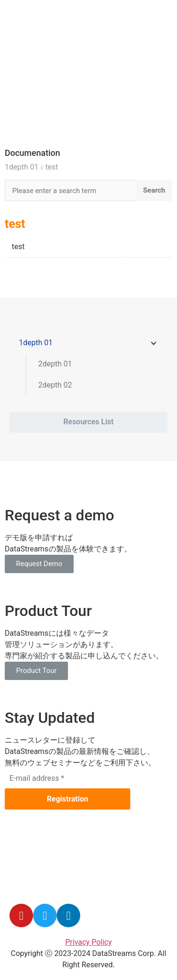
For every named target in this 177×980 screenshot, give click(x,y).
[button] (39, 564)
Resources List (88, 422)
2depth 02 (55, 385)
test (52, 167)
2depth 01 (55, 364)
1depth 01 (21, 167)
